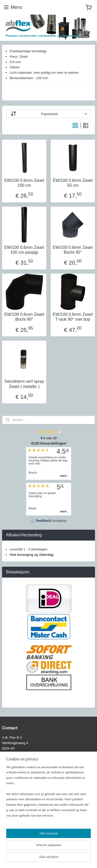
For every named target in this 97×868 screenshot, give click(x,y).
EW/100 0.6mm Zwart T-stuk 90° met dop (73, 317)
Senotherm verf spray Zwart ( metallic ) (24, 384)
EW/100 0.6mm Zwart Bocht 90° (24, 317)
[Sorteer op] (48, 114)
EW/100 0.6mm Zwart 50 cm (73, 183)
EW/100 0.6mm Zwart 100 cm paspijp (24, 250)
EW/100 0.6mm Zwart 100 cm (24, 183)
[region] (48, 794)
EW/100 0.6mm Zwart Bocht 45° (73, 250)
